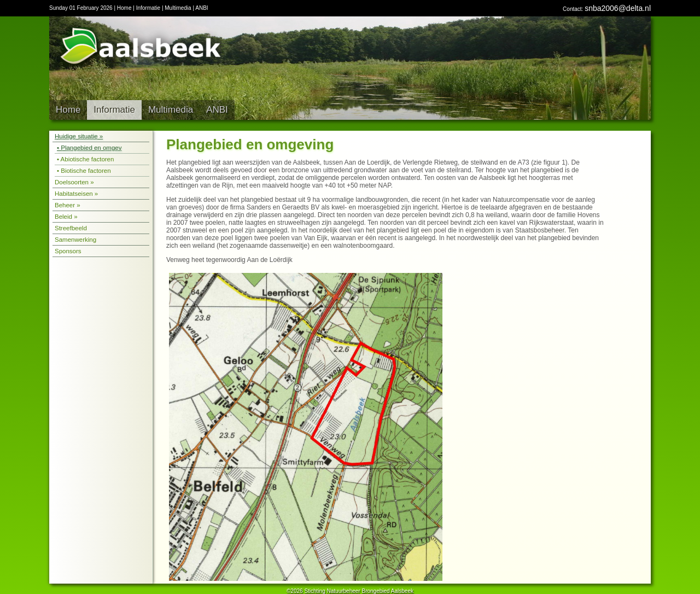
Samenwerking (75, 240)
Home (124, 8)
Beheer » (68, 205)
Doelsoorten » (74, 182)
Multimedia (178, 8)
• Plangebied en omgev (89, 148)
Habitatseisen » (76, 194)
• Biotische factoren (84, 171)
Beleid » (66, 217)
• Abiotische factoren (85, 159)
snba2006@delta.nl (618, 8)
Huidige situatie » (79, 136)
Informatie (148, 8)
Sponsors (68, 251)
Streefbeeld (71, 228)
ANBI (202, 8)
